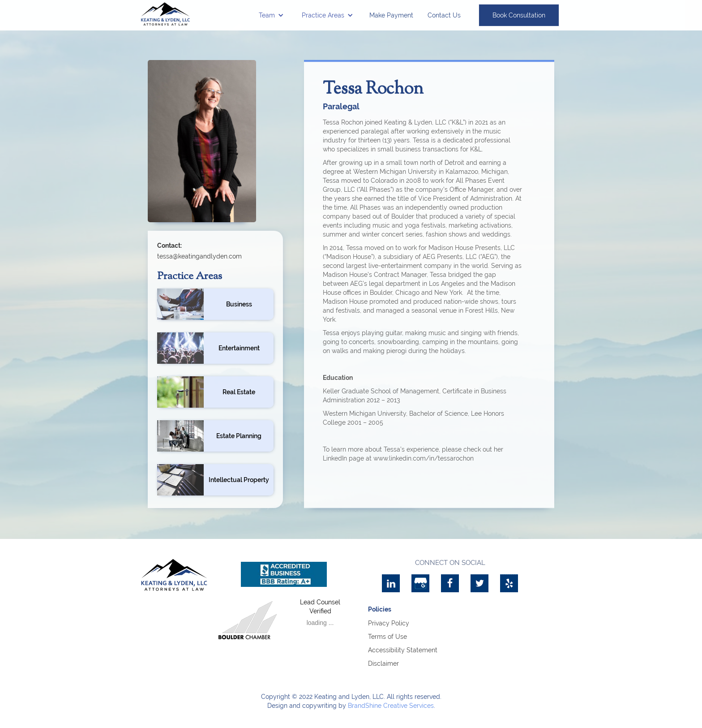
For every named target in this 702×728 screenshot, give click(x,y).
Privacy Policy (389, 623)
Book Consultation (519, 15)
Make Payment (391, 15)
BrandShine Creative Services (391, 706)
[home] (165, 14)
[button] (271, 15)
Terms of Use (387, 637)
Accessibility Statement (403, 650)
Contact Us (444, 15)
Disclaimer (383, 663)
